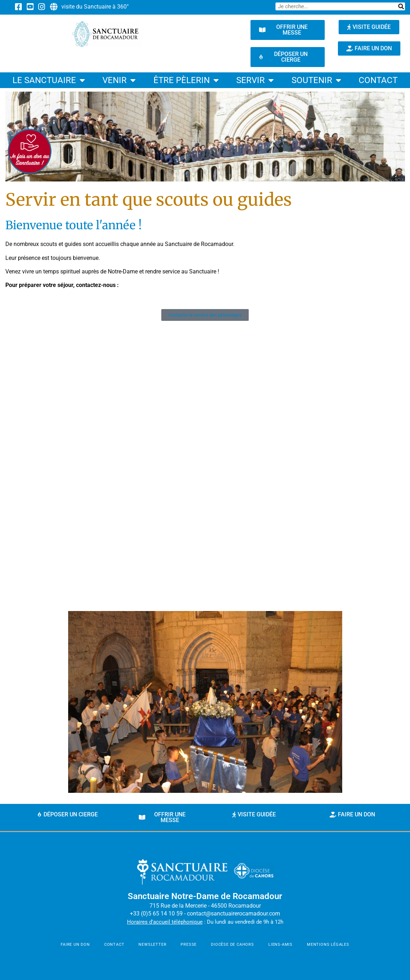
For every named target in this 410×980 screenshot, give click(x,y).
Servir (255, 80)
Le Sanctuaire (49, 80)
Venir (119, 80)
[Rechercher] (401, 6)
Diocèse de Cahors (232, 945)
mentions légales (328, 945)
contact (378, 80)
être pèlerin (186, 80)
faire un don (75, 945)
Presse (189, 945)
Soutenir (316, 80)
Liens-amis (280, 945)
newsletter (152, 945)
